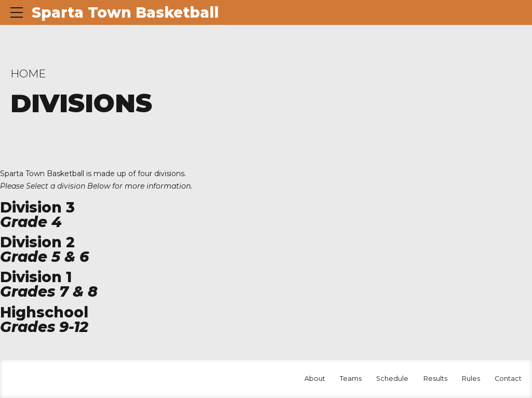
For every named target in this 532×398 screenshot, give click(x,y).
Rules (471, 379)
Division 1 (36, 277)
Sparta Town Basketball (125, 12)
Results (435, 379)
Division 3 (37, 207)
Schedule (392, 379)
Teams (351, 379)
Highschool (44, 312)
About (315, 379)
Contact (508, 379)
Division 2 (37, 242)
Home (28, 74)
